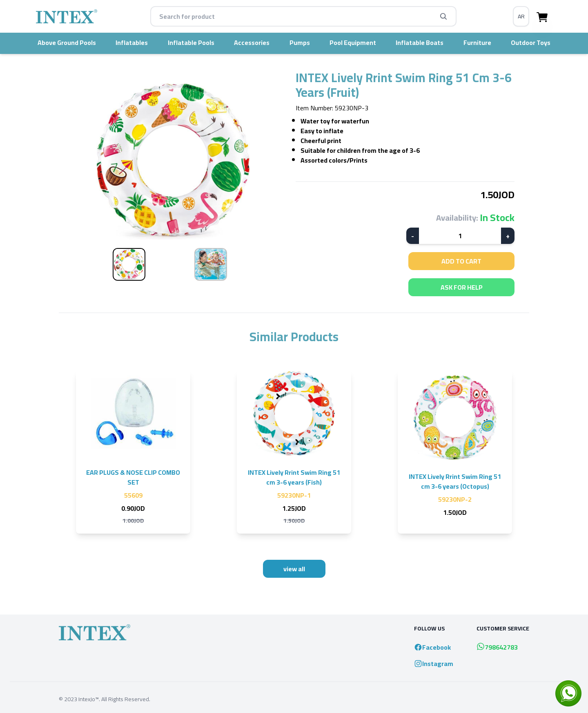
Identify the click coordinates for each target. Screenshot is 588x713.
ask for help (462, 287)
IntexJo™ (89, 699)
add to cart (461, 261)
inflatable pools (191, 42)
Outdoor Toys (531, 42)
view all (294, 569)
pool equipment (353, 42)
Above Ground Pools (67, 42)
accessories (252, 42)
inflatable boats (420, 42)
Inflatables (132, 42)
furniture (477, 42)
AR (521, 16)
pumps (300, 42)
